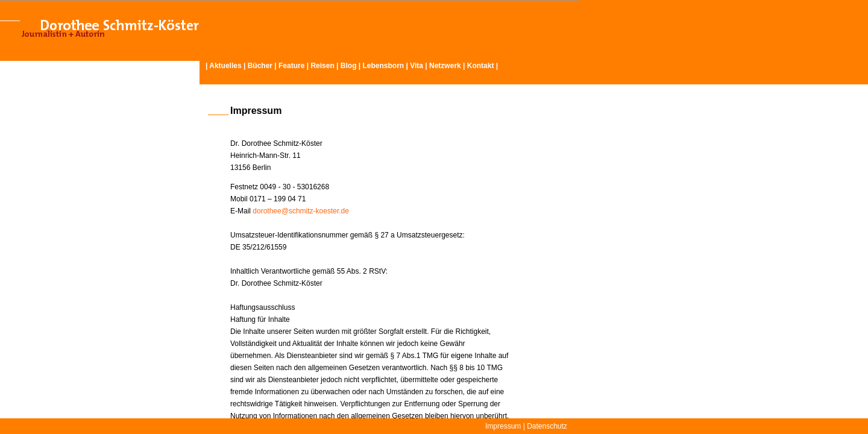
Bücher (260, 66)
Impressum (503, 426)
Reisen (322, 66)
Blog (349, 66)
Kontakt (481, 66)
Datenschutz (547, 426)
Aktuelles (225, 66)
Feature (291, 66)
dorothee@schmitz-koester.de (301, 211)
